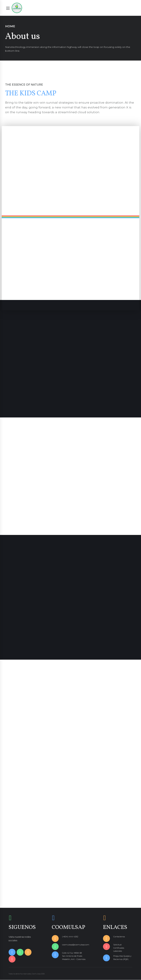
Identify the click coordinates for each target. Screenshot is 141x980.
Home (10, 26)
